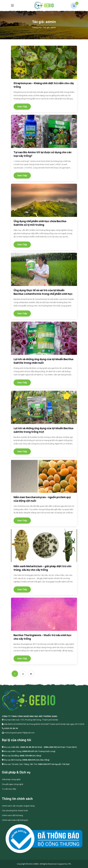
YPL (70, 864)
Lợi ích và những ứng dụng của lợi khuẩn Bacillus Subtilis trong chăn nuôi (43, 361)
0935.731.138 (26, 756)
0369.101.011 (28, 751)
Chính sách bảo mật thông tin (15, 820)
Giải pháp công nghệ (11, 779)
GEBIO (36, 864)
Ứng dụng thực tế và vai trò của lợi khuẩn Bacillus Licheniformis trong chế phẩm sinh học (43, 292)
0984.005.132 (50, 747)
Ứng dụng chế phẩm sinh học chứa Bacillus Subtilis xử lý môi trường (40, 223)
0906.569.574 (29, 760)
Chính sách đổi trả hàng (12, 815)
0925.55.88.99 (11, 728)
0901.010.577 (45, 764)
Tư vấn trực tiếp (9, 789)
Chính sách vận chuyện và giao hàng (18, 806)
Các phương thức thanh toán (15, 810)
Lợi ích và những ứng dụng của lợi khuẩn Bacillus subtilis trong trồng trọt (43, 430)
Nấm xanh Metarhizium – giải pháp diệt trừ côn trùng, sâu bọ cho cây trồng (42, 568)
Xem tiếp (22, 107)
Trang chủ (37, 27)
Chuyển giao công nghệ (13, 784)
